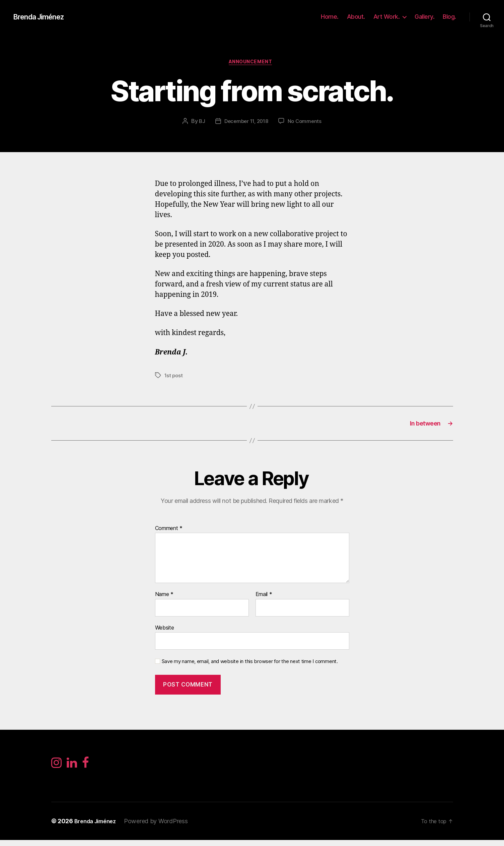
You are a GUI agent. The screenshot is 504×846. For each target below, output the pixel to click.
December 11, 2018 (246, 123)
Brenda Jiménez (43, 17)
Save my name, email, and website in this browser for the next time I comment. (250, 666)
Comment (169, 533)
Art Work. (387, 17)
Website (165, 632)
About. (356, 17)
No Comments (307, 123)
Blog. (449, 17)
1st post (174, 377)
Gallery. (424, 17)
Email (264, 599)
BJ (199, 123)
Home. (330, 17)
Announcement (252, 63)
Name (164, 599)
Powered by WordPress (162, 827)
